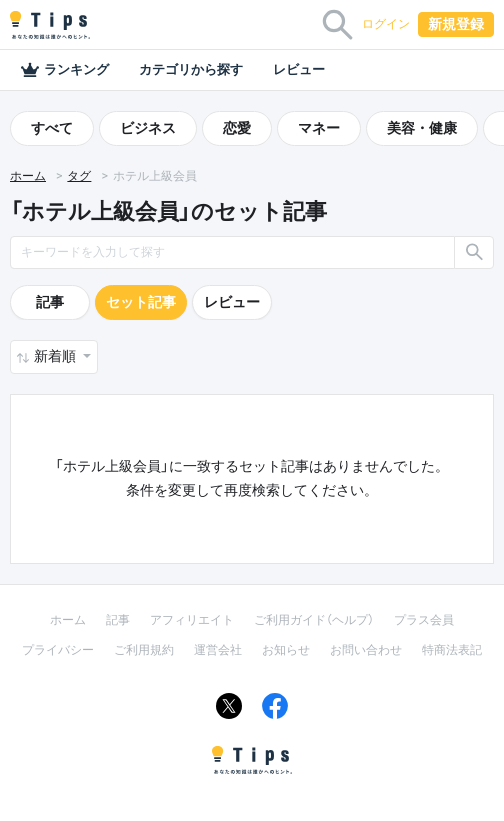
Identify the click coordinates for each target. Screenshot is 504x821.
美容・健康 (422, 128)
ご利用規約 (144, 650)
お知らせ (286, 650)
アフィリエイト (192, 620)
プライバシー (58, 650)
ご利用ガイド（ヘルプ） (314, 620)
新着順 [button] (56, 356)
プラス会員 (424, 620)
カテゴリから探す (191, 69)
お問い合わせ (366, 650)
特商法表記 (452, 650)
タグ (79, 176)
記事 (50, 302)
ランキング (64, 70)
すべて (52, 128)
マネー (319, 128)
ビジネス (148, 128)
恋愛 (237, 128)
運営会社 (218, 650)
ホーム (28, 176)
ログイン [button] (386, 24)
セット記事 (141, 302)
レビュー (299, 69)
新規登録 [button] (456, 24)
